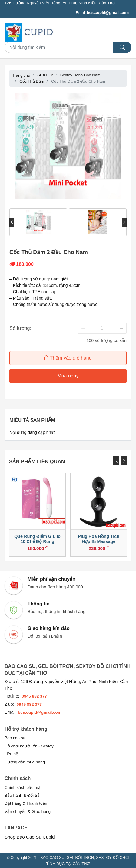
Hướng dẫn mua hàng (25, 762)
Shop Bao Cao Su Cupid (30, 837)
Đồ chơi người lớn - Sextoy (29, 746)
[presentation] (12, 222)
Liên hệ (11, 754)
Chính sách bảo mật (23, 788)
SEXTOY (45, 75)
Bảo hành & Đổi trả (22, 795)
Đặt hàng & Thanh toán (26, 803)
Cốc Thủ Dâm (32, 81)
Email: (102, 13)
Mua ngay (68, 376)
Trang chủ (21, 75)
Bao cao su (15, 738)
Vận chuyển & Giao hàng (28, 811)
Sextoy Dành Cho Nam (80, 75)
